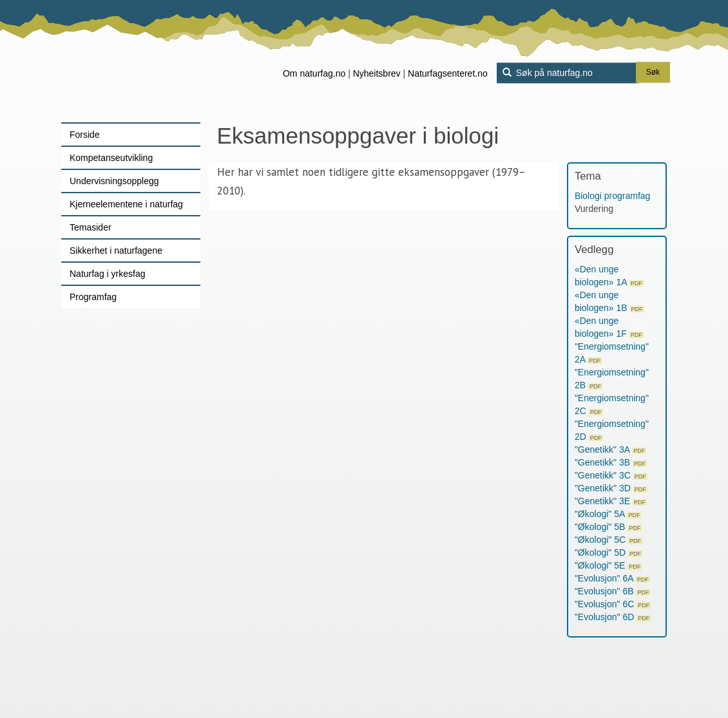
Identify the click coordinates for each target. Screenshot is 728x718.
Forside (85, 135)
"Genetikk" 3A (610, 449)
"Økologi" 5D (608, 553)
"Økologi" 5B (608, 527)
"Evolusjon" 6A (612, 578)
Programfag (93, 297)
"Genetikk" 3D (611, 488)
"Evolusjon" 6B (613, 591)
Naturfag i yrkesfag (108, 274)
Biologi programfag (613, 196)
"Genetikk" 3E (611, 501)
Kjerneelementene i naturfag (126, 204)
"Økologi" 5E (608, 565)
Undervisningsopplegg (114, 181)
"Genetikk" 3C (611, 475)
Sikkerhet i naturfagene (116, 250)
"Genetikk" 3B (611, 462)
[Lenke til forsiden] (142, 61)
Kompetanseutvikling (111, 158)
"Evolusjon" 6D (613, 617)
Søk (653, 73)
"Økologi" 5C (608, 540)
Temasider (91, 227)
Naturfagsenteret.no (448, 73)
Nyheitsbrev (377, 73)
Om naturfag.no (314, 73)
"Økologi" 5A (608, 514)
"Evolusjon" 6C (613, 604)
